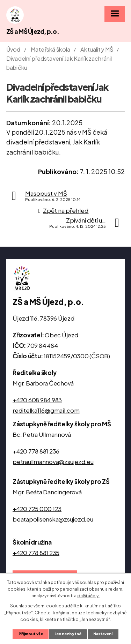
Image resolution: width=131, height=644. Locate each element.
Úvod (13, 49)
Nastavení (103, 634)
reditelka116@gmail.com (46, 410)
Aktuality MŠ (97, 49)
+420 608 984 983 (37, 400)
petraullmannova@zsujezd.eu (53, 462)
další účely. (88, 596)
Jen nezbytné (68, 634)
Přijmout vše (31, 634)
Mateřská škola (50, 49)
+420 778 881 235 (36, 553)
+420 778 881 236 (36, 451)
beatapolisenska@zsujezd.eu (53, 519)
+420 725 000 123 (37, 509)
